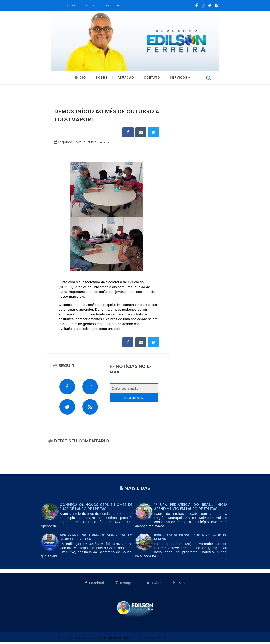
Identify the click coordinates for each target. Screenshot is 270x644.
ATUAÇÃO (126, 78)
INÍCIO (82, 78)
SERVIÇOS (178, 78)
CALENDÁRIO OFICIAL (93, 16)
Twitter (155, 585)
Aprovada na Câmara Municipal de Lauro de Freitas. (96, 539)
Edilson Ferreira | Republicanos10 (100, 640)
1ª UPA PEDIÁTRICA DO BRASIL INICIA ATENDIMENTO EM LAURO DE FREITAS (191, 509)
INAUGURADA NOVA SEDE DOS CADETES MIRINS (191, 539)
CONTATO (151, 78)
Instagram (126, 585)
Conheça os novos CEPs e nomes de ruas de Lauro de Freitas (96, 509)
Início (70, 5)
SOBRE (90, 5)
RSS (179, 585)
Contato (114, 5)
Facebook (95, 585)
